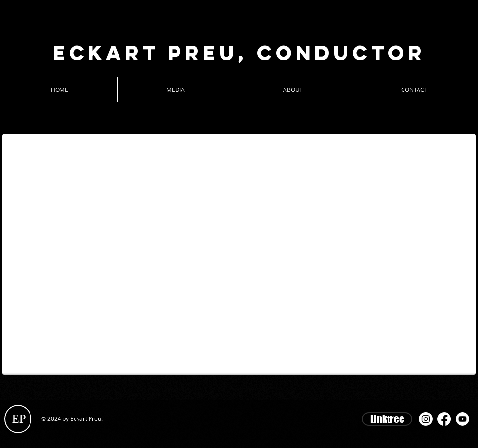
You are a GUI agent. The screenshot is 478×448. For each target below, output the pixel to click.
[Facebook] (444, 419)
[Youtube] (463, 419)
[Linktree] (387, 419)
